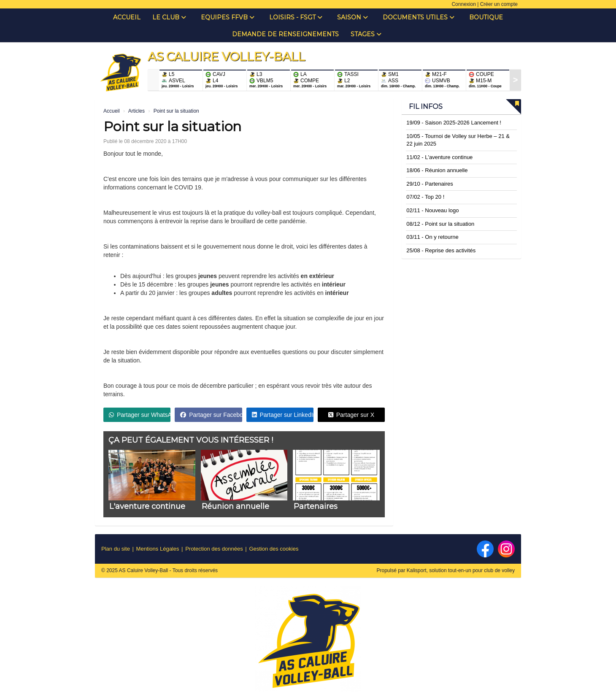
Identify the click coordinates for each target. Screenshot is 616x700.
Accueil (127, 17)
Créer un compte (499, 4)
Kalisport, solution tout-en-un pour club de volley (461, 570)
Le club (169, 17)
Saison (353, 17)
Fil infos (426, 107)
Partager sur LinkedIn (283, 415)
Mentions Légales (158, 549)
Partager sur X (351, 415)
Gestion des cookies (274, 549)
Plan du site (116, 549)
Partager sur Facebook (211, 415)
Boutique (486, 17)
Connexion (463, 4)
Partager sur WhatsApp (140, 415)
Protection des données (214, 549)
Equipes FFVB (228, 17)
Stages (366, 34)
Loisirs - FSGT (296, 17)
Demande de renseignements (285, 34)
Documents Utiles (419, 17)
